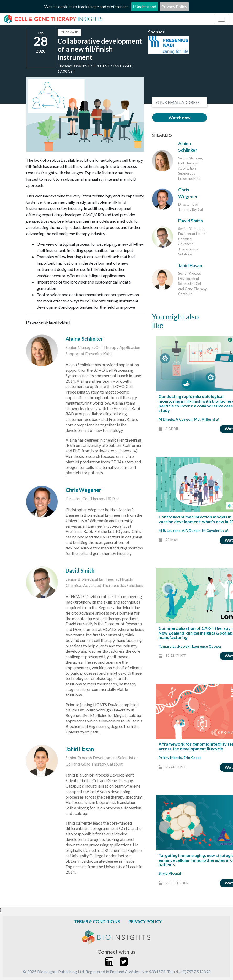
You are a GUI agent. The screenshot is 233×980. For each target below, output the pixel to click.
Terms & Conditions (97, 921)
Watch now (180, 117)
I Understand (145, 6)
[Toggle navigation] (221, 19)
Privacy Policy (174, 6)
